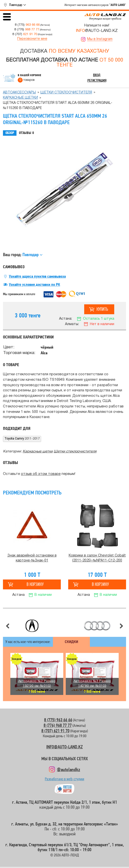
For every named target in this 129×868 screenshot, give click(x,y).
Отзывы (26, 133)
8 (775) (27, 25)
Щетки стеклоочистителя (66, 93)
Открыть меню (7, 17)
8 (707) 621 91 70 (55, 731)
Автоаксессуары (19, 93)
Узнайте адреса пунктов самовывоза (37, 276)
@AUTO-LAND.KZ (97, 31)
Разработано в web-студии (64, 780)
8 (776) (27, 30)
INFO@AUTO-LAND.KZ (64, 747)
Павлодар (16, 5)
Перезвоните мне (32, 39)
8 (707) (25, 34)
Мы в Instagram (100, 39)
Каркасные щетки (20, 98)
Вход (97, 75)
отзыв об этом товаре (41, 474)
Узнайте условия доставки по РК (34, 285)
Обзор (10, 133)
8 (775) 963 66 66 (58, 720)
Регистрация (97, 80)
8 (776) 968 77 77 (58, 725)
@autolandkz (68, 769)
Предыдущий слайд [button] (8, 626)
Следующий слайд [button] (121, 626)
